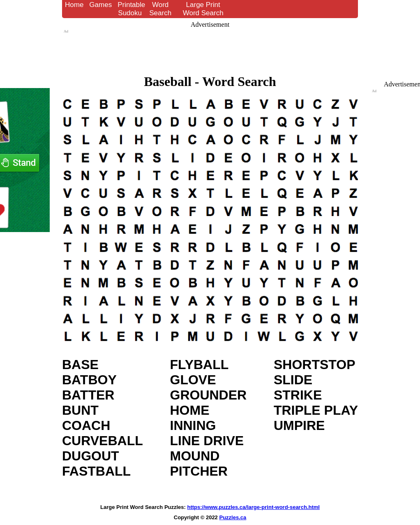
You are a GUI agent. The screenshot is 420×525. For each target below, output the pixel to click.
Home (74, 5)
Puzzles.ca (233, 517)
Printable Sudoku (131, 9)
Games (100, 5)
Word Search (160, 9)
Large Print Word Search (203, 9)
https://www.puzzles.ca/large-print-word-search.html (254, 507)
